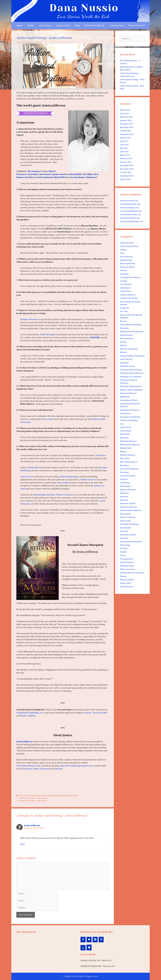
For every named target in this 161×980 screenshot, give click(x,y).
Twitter (36, 769)
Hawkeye (91, 177)
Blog (77, 26)
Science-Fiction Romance (131, 510)
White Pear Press (127, 569)
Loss (122, 424)
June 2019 (124, 114)
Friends (123, 352)
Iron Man (33, 174)
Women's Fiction (127, 580)
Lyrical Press (126, 427)
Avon (122, 253)
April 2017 (125, 152)
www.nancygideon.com (130, 218)
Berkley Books (126, 260)
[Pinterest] (95, 940)
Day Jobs (124, 311)
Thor (32, 177)
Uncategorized (126, 559)
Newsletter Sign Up (95, 26)
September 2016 (127, 176)
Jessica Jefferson (32, 825)
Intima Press (126, 413)
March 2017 (125, 155)
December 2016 (127, 165)
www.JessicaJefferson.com (29, 766)
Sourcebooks (126, 528)
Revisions (124, 497)
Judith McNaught (48, 335)
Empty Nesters (126, 335)
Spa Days (124, 531)
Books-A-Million (28, 716)
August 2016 (125, 179)
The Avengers (34, 171)
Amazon (87, 713)
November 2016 (127, 169)
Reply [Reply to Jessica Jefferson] (23, 844)
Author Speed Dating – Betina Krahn (33, 801)
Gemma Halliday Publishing (132, 356)
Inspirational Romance (130, 410)
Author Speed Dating (27, 796)
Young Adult (126, 583)
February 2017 (126, 159)
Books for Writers (127, 267)
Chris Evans (44, 174)
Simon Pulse (125, 521)
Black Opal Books (128, 264)
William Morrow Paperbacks (132, 573)
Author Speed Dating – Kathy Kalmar (33, 798)
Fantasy (123, 342)
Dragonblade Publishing (53, 796)
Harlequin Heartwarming (131, 370)
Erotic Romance (127, 338)
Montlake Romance (128, 441)
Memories (124, 438)
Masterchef (125, 434)
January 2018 (126, 120)
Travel (123, 555)
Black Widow (61, 177)
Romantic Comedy (128, 503)
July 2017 (124, 141)
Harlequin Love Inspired (131, 377)
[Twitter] (89, 940)
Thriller (123, 552)
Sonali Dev (101, 455)
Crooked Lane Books (129, 298)
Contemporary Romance (130, 277)
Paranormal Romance (129, 469)
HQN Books (125, 397)
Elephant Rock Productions (132, 332)
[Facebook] (83, 940)
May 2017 (124, 148)
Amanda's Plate (127, 243)
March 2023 (125, 110)
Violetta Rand (33, 468)
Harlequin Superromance (131, 386)
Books (31, 26)
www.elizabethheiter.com (131, 211)
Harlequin (124, 363)
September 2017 (127, 134)
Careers (123, 270)
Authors (39, 796)
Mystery (124, 452)
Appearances (63, 26)
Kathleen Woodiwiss (29, 319)
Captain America (59, 174)
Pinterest (59, 769)
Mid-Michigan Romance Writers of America (53, 495)
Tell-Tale (124, 549)
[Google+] (83, 948)
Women (123, 576)
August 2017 (125, 138)
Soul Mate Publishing (129, 524)
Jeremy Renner (78, 177)
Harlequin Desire (127, 366)
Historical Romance (71, 796)
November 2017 (127, 127)
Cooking (124, 281)
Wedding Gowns (127, 566)
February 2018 (126, 117)
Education (124, 328)
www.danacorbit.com (129, 201)
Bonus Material (136, 26)
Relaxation (125, 493)
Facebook (27, 769)
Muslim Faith (126, 448)
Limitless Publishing (129, 420)
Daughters (125, 308)
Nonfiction (125, 465)
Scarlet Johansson (45, 177)
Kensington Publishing (130, 417)
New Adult (125, 459)
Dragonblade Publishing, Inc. (30, 713)
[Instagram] (101, 940)
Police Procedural (128, 476)
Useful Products (127, 562)
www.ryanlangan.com (130, 208)
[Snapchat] (89, 948)
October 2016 (126, 172)
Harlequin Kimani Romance (132, 373)
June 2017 (124, 145)
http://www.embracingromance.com (76, 766)
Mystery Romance (128, 455)
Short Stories (126, 514)
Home (20, 26)
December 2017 (127, 124)
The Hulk (87, 174)
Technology (125, 545)
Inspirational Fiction (129, 400)
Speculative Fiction (128, 535)
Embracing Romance (69, 477)
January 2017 (126, 162)
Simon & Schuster (128, 517)
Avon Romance (127, 257)
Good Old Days (126, 359)
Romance (124, 500)
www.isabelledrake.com (130, 204)
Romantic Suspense (129, 507)
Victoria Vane (26, 477)
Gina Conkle (48, 419)
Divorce (123, 321)
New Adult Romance (129, 462)
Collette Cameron (88, 480)
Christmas (124, 274)
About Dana (45, 26)
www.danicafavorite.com (131, 215)
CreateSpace (125, 288)
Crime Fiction (126, 291)
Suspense (124, 538)
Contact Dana (116, 26)
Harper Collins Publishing (131, 390)
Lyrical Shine (126, 431)
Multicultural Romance (130, 445)
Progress (124, 479)
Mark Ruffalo (76, 174)
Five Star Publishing (129, 349)
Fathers (123, 345)
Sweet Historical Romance (131, 542)
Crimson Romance (128, 295)
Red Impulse (126, 486)
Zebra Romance (127, 587)
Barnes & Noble (100, 713)
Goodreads (45, 769)
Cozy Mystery (126, 284)
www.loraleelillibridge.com (132, 221)
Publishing (125, 483)
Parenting (124, 472)
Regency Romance (128, 490)
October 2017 (126, 131)
